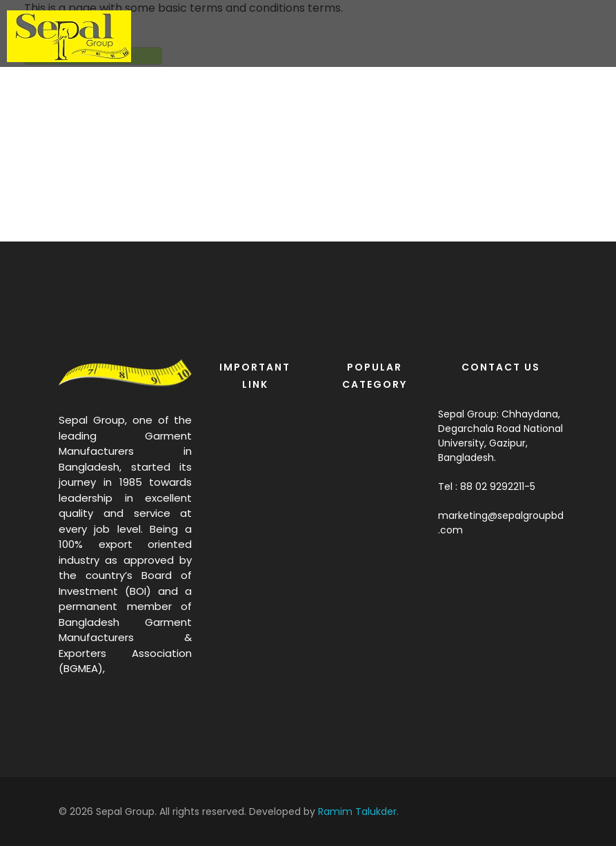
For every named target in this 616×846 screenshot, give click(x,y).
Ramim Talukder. (358, 811)
